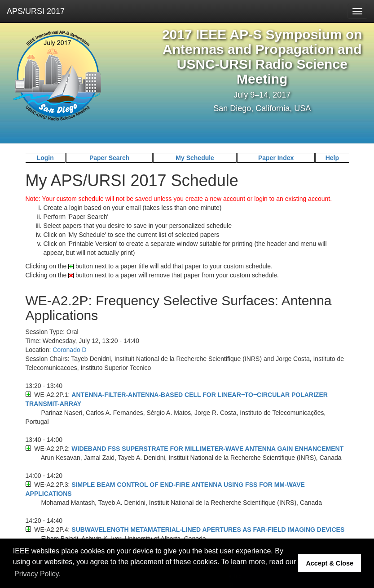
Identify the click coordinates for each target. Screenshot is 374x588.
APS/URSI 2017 (36, 11)
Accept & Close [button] (330, 563)
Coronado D (70, 350)
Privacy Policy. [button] (37, 574)
